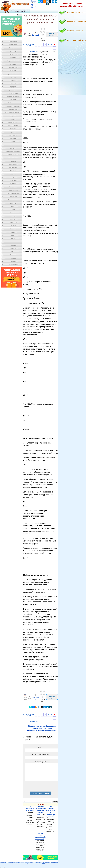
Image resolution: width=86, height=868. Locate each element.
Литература (13, 139)
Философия (13, 245)
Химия (13, 252)
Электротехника (13, 265)
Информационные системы (13, 113)
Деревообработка (13, 93)
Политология (13, 187)
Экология (13, 258)
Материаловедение (13, 155)
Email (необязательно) (40, 755)
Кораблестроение (13, 126)
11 (24, 51)
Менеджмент (13, 164)
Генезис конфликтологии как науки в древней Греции (40, 810)
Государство (13, 87)
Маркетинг (13, 145)
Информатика (13, 109)
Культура (13, 132)
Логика (13, 142)
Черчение (13, 255)
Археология (13, 51)
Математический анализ (13, 151)
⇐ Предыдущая (29, 45)
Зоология (13, 100)
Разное (13, 210)
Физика (13, 239)
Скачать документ (52, 35)
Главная (33, 1)
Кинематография (13, 122)
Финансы (13, 248)
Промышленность (13, 200)
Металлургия (13, 168)
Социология (13, 213)
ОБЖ (13, 177)
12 (27, 51)
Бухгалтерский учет (13, 74)
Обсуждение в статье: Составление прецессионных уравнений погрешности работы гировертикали (42, 728)
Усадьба (13, 235)
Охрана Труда (13, 181)
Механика (13, 174)
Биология (13, 64)
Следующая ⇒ (35, 51)
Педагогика (13, 184)
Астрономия (13, 58)
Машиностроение (13, 158)
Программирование (13, 193)
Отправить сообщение (40, 793)
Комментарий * (40, 762)
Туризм (13, 232)
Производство (13, 197)
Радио (13, 206)
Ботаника (13, 71)
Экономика (13, 261)
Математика (13, 148)
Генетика (13, 77)
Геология (13, 84)
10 (54, 48)
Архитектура (13, 54)
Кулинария (13, 129)
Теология (13, 226)
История (13, 119)
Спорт (13, 216)
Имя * (40, 747)
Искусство (13, 116)
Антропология (13, 48)
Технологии (13, 229)
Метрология (13, 171)
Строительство (13, 223)
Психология (13, 203)
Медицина (13, 161)
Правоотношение (13, 190)
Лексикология (13, 135)
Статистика (13, 219)
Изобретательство (13, 103)
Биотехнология (13, 67)
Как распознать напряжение (30, 808)
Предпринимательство (13, 61)
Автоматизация (13, 42)
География (13, 80)
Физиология (13, 242)
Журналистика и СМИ (13, 96)
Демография (13, 90)
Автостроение (13, 45)
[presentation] (40, 787)
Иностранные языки (13, 106)
